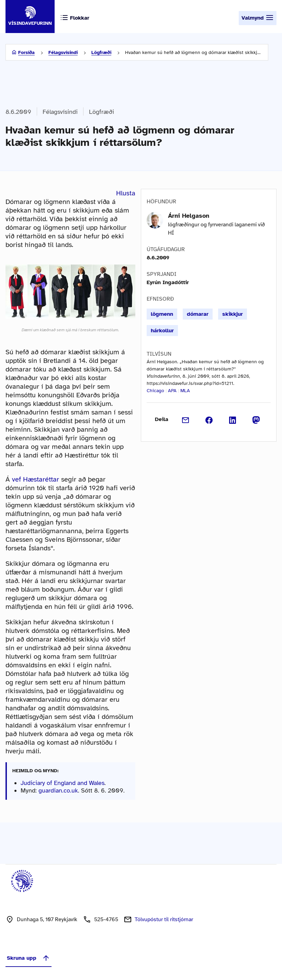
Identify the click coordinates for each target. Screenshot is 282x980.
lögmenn (162, 314)
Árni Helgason (189, 216)
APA (172, 391)
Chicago (155, 391)
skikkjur (233, 314)
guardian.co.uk (58, 790)
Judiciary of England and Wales (63, 783)
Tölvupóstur (164, 919)
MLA (185, 391)
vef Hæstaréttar (36, 479)
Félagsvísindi (63, 52)
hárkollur (162, 331)
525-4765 (106, 919)
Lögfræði (101, 52)
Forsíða (26, 52)
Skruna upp (29, 958)
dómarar (198, 314)
